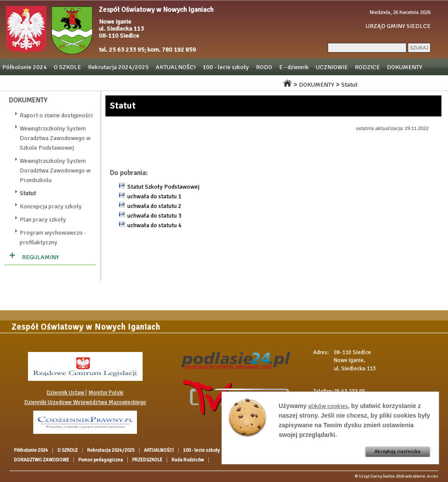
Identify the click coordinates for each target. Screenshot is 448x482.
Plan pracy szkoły (43, 220)
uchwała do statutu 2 (154, 206)
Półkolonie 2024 (24, 67)
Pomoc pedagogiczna (151, 83)
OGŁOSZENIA (20, 83)
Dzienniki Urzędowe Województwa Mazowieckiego (85, 402)
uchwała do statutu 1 (154, 196)
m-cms (433, 477)
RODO (264, 67)
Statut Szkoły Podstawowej (163, 187)
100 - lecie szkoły (226, 67)
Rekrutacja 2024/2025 (118, 67)
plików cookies (328, 406)
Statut (349, 85)
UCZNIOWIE (332, 67)
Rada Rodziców (254, 83)
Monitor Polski (106, 393)
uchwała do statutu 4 (154, 225)
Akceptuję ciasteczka (397, 452)
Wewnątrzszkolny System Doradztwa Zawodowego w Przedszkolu (55, 171)
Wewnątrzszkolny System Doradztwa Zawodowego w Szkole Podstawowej (55, 138)
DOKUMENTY (404, 67)
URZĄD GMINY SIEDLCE (398, 26)
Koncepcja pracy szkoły (51, 206)
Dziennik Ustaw (66, 393)
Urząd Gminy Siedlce (377, 477)
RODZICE (367, 67)
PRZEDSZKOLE (206, 83)
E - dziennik (294, 67)
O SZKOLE (67, 67)
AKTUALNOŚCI (176, 67)
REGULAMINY (40, 257)
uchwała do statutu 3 (154, 216)
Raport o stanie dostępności (56, 115)
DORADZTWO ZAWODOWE (80, 83)
